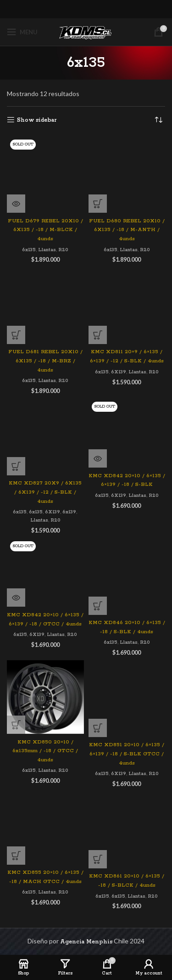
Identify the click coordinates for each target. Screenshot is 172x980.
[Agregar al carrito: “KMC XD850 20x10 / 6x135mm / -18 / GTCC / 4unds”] (16, 725)
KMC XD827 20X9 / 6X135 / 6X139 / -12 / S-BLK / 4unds (45, 492)
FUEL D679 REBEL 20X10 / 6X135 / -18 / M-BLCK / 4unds (45, 230)
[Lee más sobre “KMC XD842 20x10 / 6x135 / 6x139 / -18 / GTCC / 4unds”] (16, 598)
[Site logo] (86, 32)
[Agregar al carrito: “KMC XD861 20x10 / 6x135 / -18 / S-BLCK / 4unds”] (98, 859)
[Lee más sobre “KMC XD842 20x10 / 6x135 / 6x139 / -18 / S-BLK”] (98, 458)
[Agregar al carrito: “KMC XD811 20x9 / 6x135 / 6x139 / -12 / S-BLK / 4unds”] (98, 335)
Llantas (47, 250)
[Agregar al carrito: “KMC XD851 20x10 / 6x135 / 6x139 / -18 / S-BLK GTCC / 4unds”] (98, 728)
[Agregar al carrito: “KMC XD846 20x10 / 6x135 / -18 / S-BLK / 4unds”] (98, 606)
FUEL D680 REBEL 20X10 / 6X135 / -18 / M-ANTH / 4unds (127, 230)
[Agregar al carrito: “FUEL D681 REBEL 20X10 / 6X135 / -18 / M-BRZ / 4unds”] (16, 335)
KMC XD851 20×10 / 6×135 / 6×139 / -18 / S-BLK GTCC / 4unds (127, 754)
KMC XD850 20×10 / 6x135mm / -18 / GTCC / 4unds (45, 751)
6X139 (119, 372)
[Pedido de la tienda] (158, 120)
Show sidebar (37, 120)
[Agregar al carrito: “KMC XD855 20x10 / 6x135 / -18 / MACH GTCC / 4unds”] (16, 856)
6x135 (29, 250)
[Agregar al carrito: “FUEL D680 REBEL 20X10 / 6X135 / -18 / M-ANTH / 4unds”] (98, 204)
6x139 (69, 512)
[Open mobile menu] (22, 32)
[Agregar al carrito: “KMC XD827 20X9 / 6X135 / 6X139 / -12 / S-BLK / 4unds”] (16, 466)
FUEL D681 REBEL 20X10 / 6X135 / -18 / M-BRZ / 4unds (45, 361)
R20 (63, 250)
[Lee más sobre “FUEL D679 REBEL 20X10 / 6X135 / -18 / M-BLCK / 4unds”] (16, 204)
